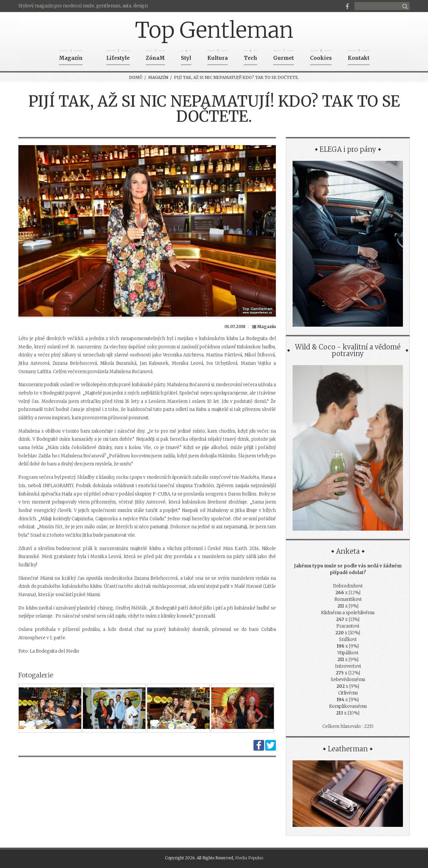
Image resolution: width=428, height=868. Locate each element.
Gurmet (284, 56)
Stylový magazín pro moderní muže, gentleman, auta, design (83, 6)
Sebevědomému (348, 680)
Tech (250, 56)
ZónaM (155, 56)
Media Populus (249, 858)
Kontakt (359, 56)
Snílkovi (348, 639)
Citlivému (348, 693)
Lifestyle (118, 56)
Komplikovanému (348, 706)
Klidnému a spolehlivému (348, 613)
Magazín (71, 56)
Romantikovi (348, 599)
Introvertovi (348, 666)
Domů (136, 77)
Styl (186, 56)
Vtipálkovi (348, 653)
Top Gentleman (214, 30)
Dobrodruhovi (348, 586)
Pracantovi (348, 626)
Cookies (321, 56)
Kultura (218, 56)
